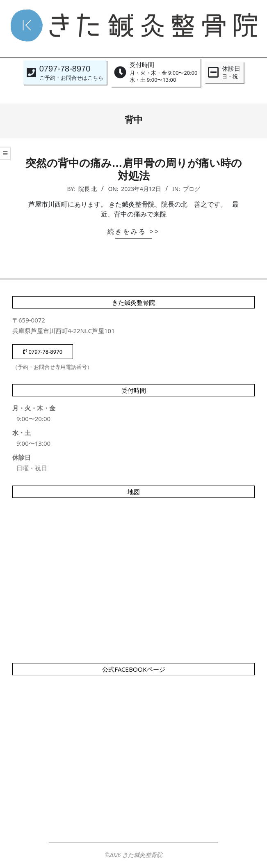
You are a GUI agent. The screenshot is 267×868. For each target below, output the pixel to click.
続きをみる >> (133, 231)
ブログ (192, 189)
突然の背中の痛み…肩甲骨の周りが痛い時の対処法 (134, 169)
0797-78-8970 (43, 352)
